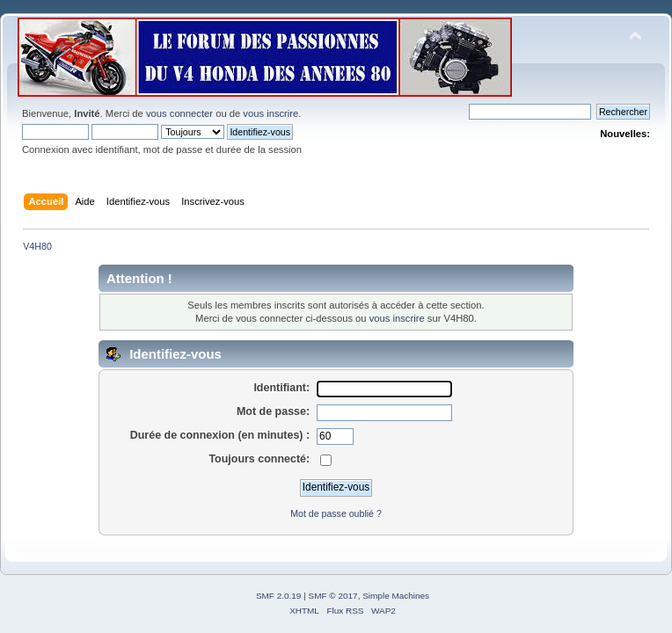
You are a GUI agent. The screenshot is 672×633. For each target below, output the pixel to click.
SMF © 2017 (333, 596)
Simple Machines (396, 596)
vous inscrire (270, 113)
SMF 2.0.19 (279, 596)
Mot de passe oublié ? (336, 513)
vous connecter (179, 113)
